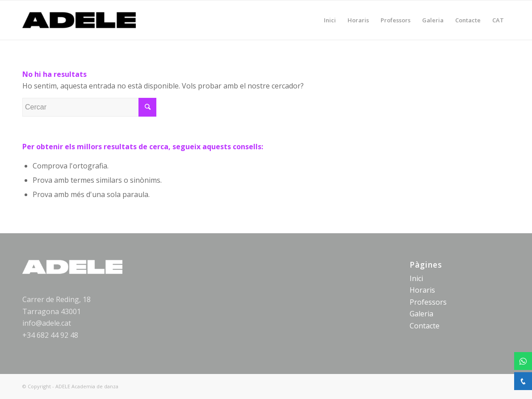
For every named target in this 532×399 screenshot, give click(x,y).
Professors (428, 302)
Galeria (421, 314)
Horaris (422, 290)
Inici (416, 278)
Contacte (425, 326)
